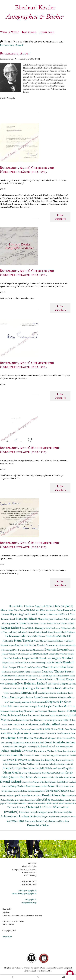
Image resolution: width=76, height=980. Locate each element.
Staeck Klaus (58, 800)
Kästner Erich (67, 693)
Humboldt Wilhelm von (46, 768)
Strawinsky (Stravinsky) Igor (26, 711)
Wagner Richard (11, 628)
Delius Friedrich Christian (17, 751)
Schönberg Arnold (44, 663)
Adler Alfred (43, 799)
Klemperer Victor (55, 738)
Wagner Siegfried (19, 614)
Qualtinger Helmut (34, 688)
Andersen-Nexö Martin (43, 773)
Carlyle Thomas (67, 725)
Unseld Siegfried (65, 768)
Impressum (7, 937)
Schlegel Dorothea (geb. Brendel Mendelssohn (25, 650)
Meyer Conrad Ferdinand (13, 663)
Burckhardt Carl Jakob (57, 782)
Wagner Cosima (7, 645)
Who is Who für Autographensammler (38, 42)
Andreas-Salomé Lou (22, 715)
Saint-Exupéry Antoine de (21, 702)
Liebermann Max (16, 636)
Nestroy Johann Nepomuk (58, 755)
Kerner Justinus (25, 743)
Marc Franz (70, 676)
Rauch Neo (29, 800)
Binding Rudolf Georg (44, 632)
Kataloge (29, 32)
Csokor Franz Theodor (11, 679)
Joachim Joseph (21, 658)
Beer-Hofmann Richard (33, 683)
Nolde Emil (8, 658)
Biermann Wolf (56, 614)
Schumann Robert (40, 786)
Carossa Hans (16, 821)
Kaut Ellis (17, 755)
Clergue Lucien (68, 684)
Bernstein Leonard (56, 649)
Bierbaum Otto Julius (63, 812)
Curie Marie (36, 672)
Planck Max (68, 614)
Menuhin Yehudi (27, 619)
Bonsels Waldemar (50, 697)
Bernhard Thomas (53, 671)
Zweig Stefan (28, 773)
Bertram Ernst (25, 623)
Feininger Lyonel (45, 812)
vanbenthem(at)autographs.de (24, 893)
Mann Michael (29, 768)
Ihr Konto (13, 977)
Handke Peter (19, 706)
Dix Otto (29, 738)
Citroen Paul (29, 692)
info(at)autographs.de (28, 890)
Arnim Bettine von (51, 821)
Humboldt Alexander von (40, 658)
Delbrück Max (33, 610)
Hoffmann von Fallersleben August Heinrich (55, 764)
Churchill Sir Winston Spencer (61, 654)
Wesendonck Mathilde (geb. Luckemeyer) (20, 746)
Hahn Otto (13, 725)
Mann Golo (9, 697)
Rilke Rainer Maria (67, 777)
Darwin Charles (38, 734)
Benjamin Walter (18, 764)
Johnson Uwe (37, 725)
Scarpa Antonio (26, 654)
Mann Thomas (40, 623)
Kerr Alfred (7, 733)
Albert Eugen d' (20, 610)
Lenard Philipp (61, 628)
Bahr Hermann (34, 760)
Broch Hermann (17, 760)
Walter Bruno (63, 697)
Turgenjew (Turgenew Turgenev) (53, 711)
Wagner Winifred (62, 658)
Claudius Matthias (63, 706)
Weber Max (45, 610)
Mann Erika (7, 610)
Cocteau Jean (27, 782)
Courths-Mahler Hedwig (59, 715)
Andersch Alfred (39, 702)
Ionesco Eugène (57, 610)
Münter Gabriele (28, 679)
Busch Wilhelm (28, 628)
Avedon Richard (54, 623)
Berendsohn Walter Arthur (48, 751)
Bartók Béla (43, 729)
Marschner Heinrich (67, 803)
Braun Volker (33, 636)
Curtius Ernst (30, 663)
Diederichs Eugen (39, 816)
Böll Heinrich (54, 684)
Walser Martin (40, 641)
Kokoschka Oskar (38, 825)
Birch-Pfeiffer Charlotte (22, 606)
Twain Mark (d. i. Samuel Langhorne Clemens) (45, 676)
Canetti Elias (55, 693)
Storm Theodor (24, 640)
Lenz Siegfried (44, 693)
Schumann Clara (7, 711)
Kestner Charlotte (40, 715)
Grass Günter (70, 729)
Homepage (47, 32)
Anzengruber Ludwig (34, 821)
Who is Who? (9, 32)
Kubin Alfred (52, 724)
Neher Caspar (12, 795)
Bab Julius (21, 697)
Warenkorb (58, 976)
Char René (66, 667)
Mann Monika (13, 772)
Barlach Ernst (25, 786)
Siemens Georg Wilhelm (10, 729)
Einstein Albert (13, 720)
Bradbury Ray (49, 760)
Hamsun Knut (41, 654)
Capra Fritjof (37, 667)
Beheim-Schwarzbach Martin (33, 791)
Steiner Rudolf (34, 697)
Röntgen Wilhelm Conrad (20, 667)
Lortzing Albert (11, 743)
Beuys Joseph (62, 760)
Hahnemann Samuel (17, 676)
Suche (38, 977)
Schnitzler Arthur (64, 742)
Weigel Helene (70, 619)
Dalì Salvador (59, 773)
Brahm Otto (16, 738)
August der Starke (26, 645)
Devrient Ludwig (17, 807)
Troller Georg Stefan (12, 693)
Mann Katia (64, 821)
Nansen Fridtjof (68, 623)
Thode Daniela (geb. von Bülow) (60, 641)
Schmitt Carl (24, 724)
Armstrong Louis (28, 729)
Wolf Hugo (13, 786)
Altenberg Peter (9, 623)
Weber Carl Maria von (12, 688)
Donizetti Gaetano (58, 790)
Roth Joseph (45, 706)
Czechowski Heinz (24, 803)
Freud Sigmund (66, 746)
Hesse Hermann (39, 614)
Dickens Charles (58, 729)
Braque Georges (13, 768)
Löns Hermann (14, 791)
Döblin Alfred (68, 688)
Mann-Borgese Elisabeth (51, 619)
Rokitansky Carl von (49, 746)
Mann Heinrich (51, 667)
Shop (7, 42)
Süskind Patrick (41, 738)
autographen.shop (29, 903)
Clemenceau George (28, 812)
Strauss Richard (54, 733)
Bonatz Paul (5, 755)
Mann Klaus (56, 786)
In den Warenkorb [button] (60, 217)
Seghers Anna (23, 733)
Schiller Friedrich (9, 672)
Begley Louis (40, 606)
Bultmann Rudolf (8, 619)
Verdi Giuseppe (31, 706)
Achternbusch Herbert (15, 816)
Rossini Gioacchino (55, 795)
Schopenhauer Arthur (30, 795)
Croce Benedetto (39, 803)
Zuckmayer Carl (27, 720)
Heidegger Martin (45, 628)
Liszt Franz (71, 817)
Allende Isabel (54, 688)
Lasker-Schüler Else (50, 777)
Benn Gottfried (69, 751)
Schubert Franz (26, 632)
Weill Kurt (31, 764)
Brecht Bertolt (53, 803)
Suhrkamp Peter (16, 800)
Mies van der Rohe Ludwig (35, 755)
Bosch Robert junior (57, 817)
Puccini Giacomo (47, 645)
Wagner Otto (39, 782)
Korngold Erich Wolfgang (64, 632)
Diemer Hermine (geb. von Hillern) (53, 720)
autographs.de (31, 900)
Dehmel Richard (11, 781)
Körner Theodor (46, 636)
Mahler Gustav (34, 777)
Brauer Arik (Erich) (42, 742)
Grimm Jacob (24, 672)
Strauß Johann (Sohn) (59, 606)
